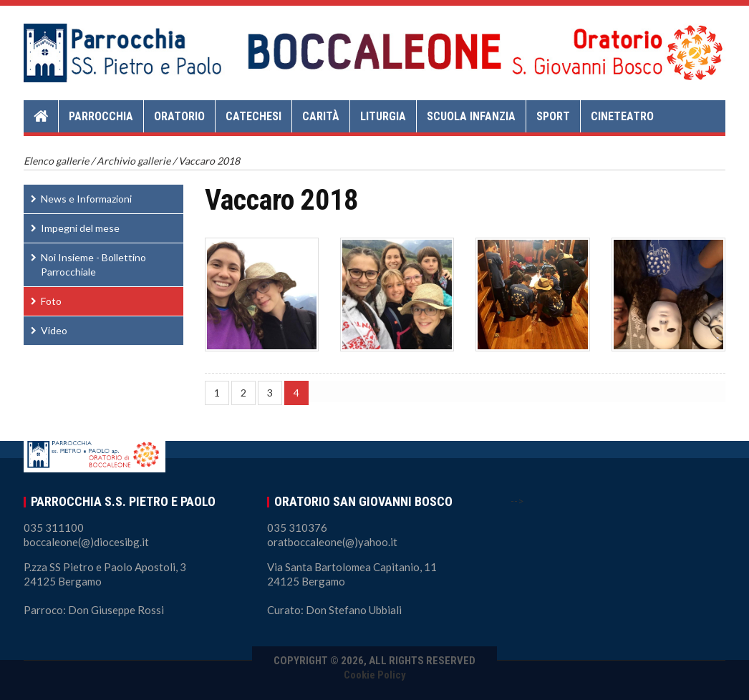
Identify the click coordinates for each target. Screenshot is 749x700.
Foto (51, 301)
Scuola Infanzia (471, 116)
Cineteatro (622, 116)
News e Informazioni (86, 199)
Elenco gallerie (56, 161)
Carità (321, 116)
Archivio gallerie (134, 161)
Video (54, 330)
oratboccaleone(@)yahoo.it (332, 542)
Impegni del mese (80, 228)
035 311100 (54, 528)
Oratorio (179, 116)
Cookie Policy (375, 675)
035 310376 (297, 528)
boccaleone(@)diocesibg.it (86, 542)
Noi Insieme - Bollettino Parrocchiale (93, 264)
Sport (553, 116)
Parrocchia (101, 116)
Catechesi (253, 116)
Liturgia (383, 116)
